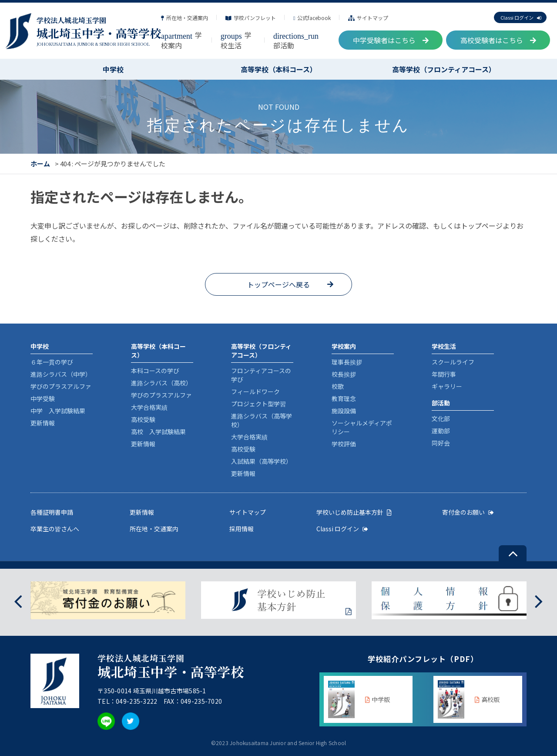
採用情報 (242, 529)
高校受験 (143, 419)
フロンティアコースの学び (261, 375)
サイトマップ (368, 18)
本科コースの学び (155, 371)
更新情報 (43, 423)
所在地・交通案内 (185, 18)
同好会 (441, 443)
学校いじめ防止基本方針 (354, 512)
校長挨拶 (344, 374)
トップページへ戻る (278, 284)
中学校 (113, 69)
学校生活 (236, 40)
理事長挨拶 (347, 362)
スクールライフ (453, 362)
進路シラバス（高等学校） (262, 420)
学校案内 (181, 40)
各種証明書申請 (52, 512)
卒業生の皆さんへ (55, 529)
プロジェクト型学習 (258, 404)
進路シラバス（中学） (61, 374)
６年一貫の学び (52, 362)
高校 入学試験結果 (158, 432)
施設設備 (344, 411)
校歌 (338, 386)
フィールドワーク (255, 391)
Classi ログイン (521, 17)
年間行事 (444, 374)
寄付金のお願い (468, 512)
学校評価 (344, 444)
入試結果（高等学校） (262, 461)
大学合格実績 (149, 407)
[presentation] (18, 600)
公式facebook (312, 18)
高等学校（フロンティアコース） (444, 69)
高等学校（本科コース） (279, 69)
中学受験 (43, 398)
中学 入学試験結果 (58, 411)
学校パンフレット (251, 18)
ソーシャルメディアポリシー (362, 427)
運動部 (441, 431)
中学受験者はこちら (391, 40)
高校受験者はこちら (498, 40)
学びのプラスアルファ (61, 386)
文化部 (441, 418)
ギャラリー (447, 386)
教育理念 (344, 398)
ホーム (40, 164)
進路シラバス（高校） (161, 383)
